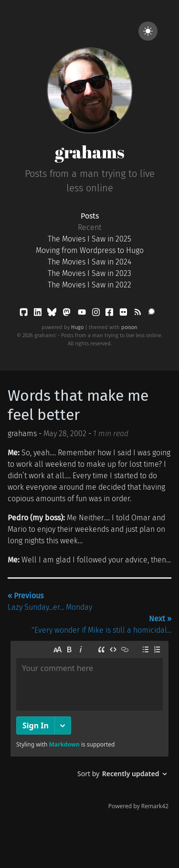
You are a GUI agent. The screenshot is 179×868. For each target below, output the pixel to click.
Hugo (77, 327)
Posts (90, 216)
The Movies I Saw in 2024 (89, 262)
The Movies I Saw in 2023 (89, 273)
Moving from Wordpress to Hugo (90, 250)
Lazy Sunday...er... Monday (50, 601)
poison (129, 327)
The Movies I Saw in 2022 (89, 285)
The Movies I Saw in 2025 (89, 239)
